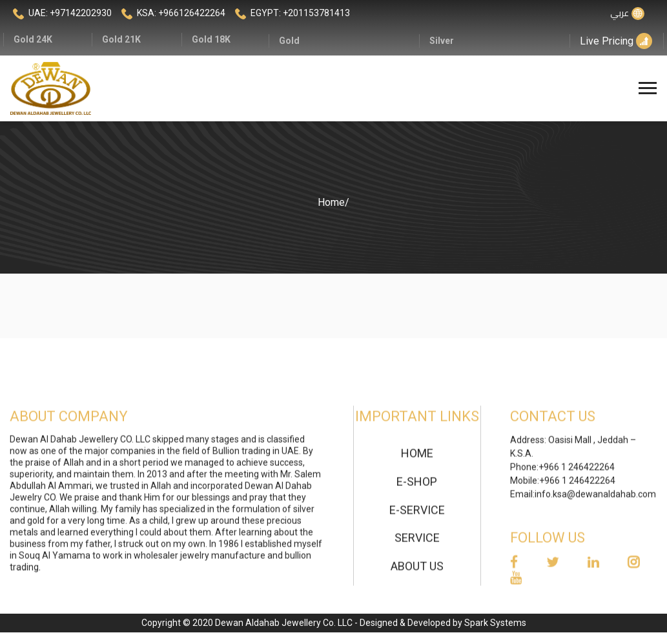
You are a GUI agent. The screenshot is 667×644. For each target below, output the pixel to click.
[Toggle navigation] (649, 88)
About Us (417, 571)
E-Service (417, 515)
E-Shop (417, 486)
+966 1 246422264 (577, 472)
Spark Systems (495, 623)
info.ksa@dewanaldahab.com (595, 499)
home (417, 458)
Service (417, 543)
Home (331, 202)
